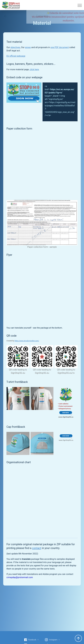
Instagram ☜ (52, 640)
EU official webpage (16, 56)
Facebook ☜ (31, 640)
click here (34, 69)
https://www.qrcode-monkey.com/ (27, 341)
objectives (15, 47)
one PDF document (60, 47)
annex (28, 47)
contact (37, 548)
